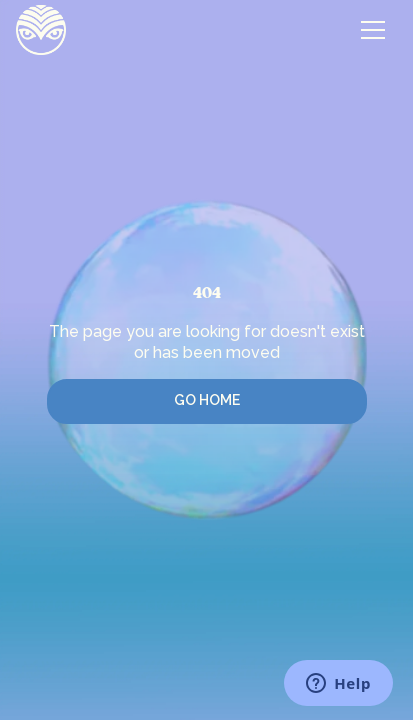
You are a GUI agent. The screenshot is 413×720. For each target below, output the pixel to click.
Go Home (207, 400)
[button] (373, 30)
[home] (41, 30)
